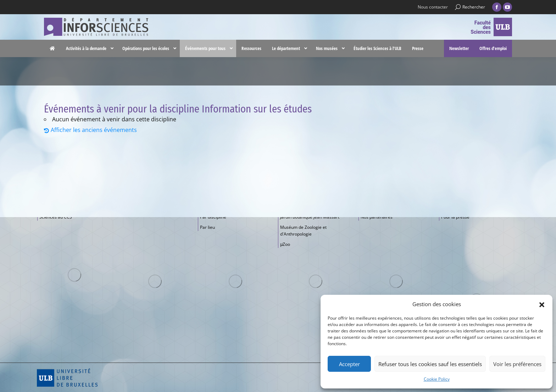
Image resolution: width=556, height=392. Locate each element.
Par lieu (207, 227)
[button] (542, 304)
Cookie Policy (437, 379)
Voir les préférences (517, 364)
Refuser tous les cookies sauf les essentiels (430, 364)
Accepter (349, 364)
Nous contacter (433, 7)
